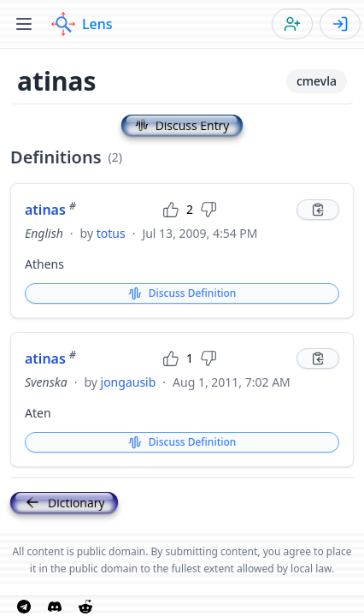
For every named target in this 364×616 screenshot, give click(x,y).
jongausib (129, 382)
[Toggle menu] (24, 24)
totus (111, 233)
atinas (50, 210)
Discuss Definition (182, 293)
